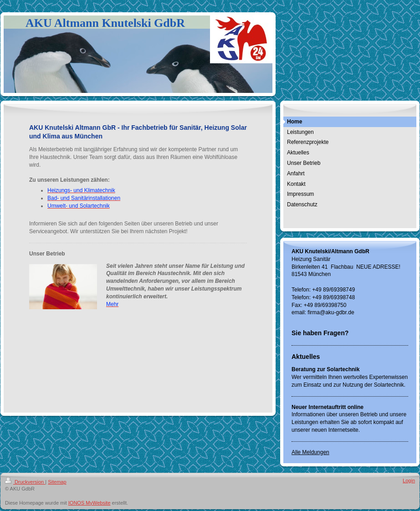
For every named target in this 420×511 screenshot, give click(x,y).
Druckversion (25, 482)
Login (409, 480)
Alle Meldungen (310, 452)
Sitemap (57, 482)
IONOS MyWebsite (90, 503)
